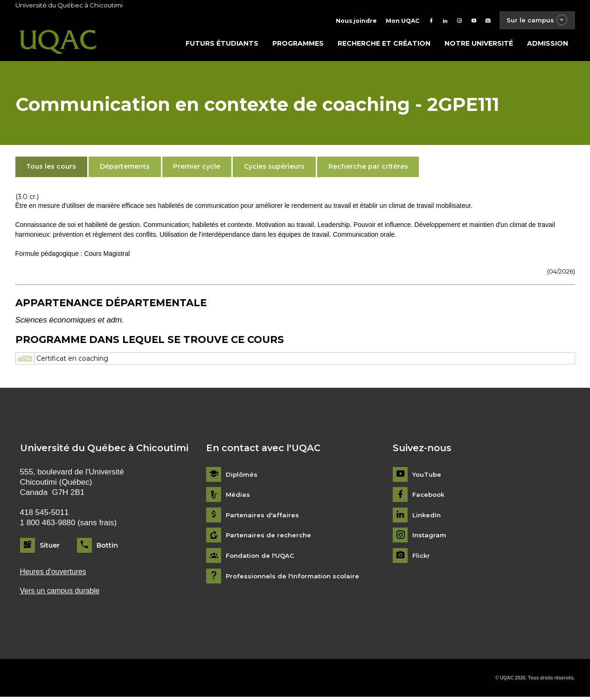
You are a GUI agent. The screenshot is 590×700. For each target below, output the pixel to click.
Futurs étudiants (222, 45)
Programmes (298, 45)
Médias (238, 497)
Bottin (107, 547)
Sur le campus (534, 21)
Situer (50, 547)
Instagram (430, 538)
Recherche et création (384, 45)
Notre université (479, 45)
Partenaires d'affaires (263, 517)
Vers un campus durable (63, 594)
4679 (26, 360)
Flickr (422, 558)
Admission (548, 45)
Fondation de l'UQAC (262, 558)
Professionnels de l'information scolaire (295, 578)
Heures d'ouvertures (56, 574)
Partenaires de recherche (270, 538)
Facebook (430, 497)
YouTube (427, 477)
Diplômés (242, 477)
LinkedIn (427, 517)
